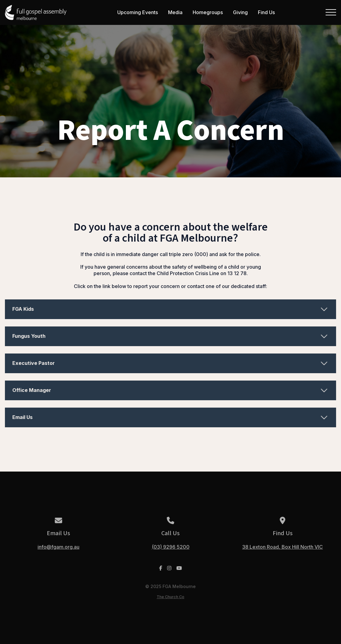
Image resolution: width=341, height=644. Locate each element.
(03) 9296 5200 (171, 547)
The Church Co (170, 597)
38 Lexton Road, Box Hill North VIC (283, 547)
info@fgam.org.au (58, 547)
